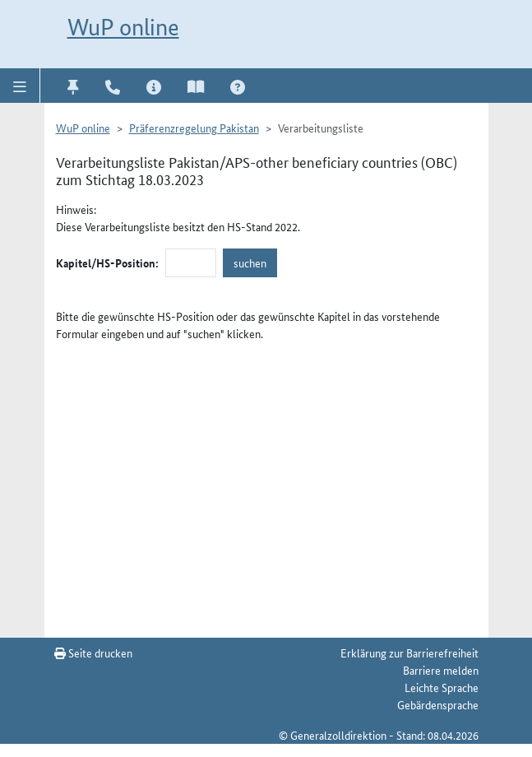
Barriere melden (441, 670)
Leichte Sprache (442, 687)
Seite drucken (93, 653)
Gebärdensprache (438, 704)
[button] (20, 86)
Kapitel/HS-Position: (107, 262)
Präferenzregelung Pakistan (194, 128)
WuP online (123, 27)
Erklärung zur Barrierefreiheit (409, 653)
